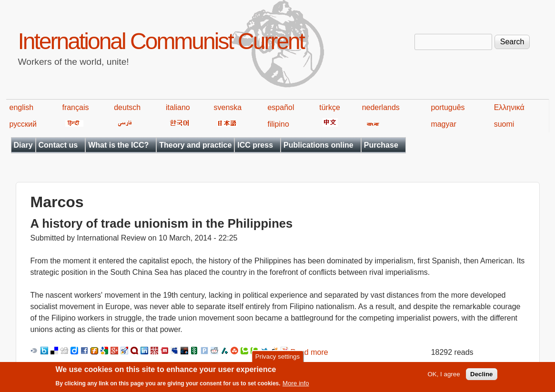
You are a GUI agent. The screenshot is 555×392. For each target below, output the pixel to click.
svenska (228, 107)
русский (23, 124)
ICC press (255, 145)
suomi (504, 124)
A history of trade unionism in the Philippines (162, 223)
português (448, 107)
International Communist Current (161, 41)
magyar (443, 124)
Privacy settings (277, 358)
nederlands (381, 107)
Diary (23, 145)
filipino (278, 124)
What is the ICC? (118, 145)
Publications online (318, 145)
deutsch (127, 107)
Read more (309, 352)
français (75, 107)
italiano (178, 107)
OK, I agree (444, 376)
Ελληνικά (509, 107)
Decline (481, 376)
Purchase (381, 145)
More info (296, 385)
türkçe (330, 107)
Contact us (58, 145)
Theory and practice (195, 145)
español (281, 107)
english (22, 107)
